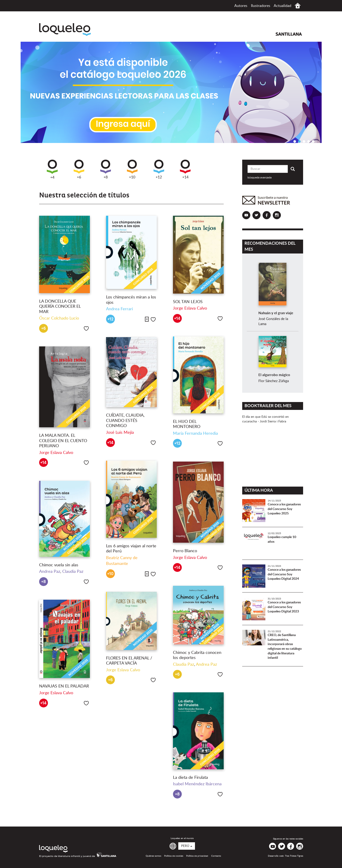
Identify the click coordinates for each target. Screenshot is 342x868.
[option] (171, 92)
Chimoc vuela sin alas (59, 565)
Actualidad (282, 6)
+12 (159, 169)
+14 (185, 169)
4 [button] (309, 141)
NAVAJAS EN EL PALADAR (64, 686)
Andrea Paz (50, 572)
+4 (52, 169)
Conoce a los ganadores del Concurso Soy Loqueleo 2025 (284, 509)
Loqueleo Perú (65, 30)
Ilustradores (261, 6)
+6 (79, 169)
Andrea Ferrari (119, 309)
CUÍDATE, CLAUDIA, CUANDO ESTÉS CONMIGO (125, 421)
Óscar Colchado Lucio (59, 318)
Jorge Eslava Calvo (190, 308)
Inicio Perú (298, 6)
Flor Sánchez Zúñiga (274, 381)
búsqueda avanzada (260, 177)
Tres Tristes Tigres (294, 856)
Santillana (289, 34)
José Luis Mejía (120, 433)
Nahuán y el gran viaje (276, 313)
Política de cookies (174, 856)
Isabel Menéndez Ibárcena (197, 784)
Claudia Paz (73, 572)
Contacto (216, 856)
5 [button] (313, 141)
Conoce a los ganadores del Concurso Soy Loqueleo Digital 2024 (284, 574)
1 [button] (295, 141)
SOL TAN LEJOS (188, 302)
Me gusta (86, 328)
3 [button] (304, 141)
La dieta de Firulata (190, 778)
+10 (132, 169)
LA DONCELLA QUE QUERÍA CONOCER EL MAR (60, 307)
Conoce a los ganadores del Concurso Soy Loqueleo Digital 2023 (284, 607)
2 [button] (299, 141)
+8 (106, 169)
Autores (241, 6)
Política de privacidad (197, 856)
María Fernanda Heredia (195, 434)
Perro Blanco (185, 551)
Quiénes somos (153, 856)
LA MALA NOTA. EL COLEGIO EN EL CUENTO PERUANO (63, 441)
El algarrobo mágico (274, 375)
